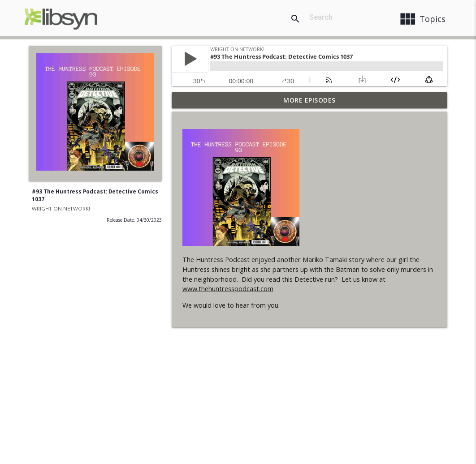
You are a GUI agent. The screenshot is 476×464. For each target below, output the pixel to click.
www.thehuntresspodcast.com (228, 289)
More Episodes (309, 100)
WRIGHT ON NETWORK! (61, 208)
